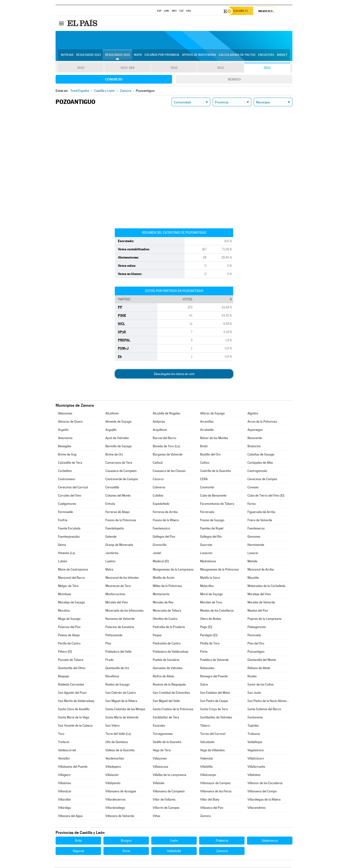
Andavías (159, 422)
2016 (174, 69)
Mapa (138, 56)
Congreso (114, 80)
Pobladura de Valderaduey (171, 652)
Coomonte (207, 488)
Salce (204, 685)
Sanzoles (159, 726)
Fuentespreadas (69, 537)
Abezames (65, 414)
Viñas (156, 817)
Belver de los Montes (214, 439)
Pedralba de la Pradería (169, 628)
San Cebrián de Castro (121, 693)
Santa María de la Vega (74, 718)
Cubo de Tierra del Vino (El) (266, 496)
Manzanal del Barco (71, 578)
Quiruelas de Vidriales (168, 669)
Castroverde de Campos (122, 480)
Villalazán (112, 776)
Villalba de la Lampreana (170, 776)
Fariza (252, 504)
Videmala (207, 759)
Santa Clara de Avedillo (74, 710)
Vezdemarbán (115, 759)
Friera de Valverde (260, 521)
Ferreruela (207, 513)
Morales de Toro (211, 603)
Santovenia (255, 718)
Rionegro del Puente (214, 677)
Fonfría (63, 521)
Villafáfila (206, 767)
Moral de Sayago (211, 595)
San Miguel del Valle (166, 702)
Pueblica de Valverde (214, 661)
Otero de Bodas (211, 619)
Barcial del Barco (164, 439)
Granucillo (160, 546)
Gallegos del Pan (164, 537)
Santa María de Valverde (122, 718)
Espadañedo (161, 504)
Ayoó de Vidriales (117, 439)
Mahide (252, 562)
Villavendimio (257, 808)
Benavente (255, 439)
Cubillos (158, 496)
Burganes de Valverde (168, 455)
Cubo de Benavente (213, 496)
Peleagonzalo (257, 628)
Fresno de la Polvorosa (121, 521)
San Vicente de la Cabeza (75, 726)
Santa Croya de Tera (214, 710)
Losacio (253, 554)
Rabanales (207, 669)
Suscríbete (243, 11)
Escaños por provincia (162, 56)
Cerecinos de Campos (262, 480)
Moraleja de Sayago (71, 603)
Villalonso (65, 784)
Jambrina (112, 554)
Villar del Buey (210, 800)
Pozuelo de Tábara (71, 661)
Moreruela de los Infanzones (124, 611)
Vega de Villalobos (212, 751)
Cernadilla (112, 488)
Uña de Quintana (117, 743)
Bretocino (254, 447)
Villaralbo (64, 800)
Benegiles (65, 447)
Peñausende (114, 636)
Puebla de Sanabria (166, 661)
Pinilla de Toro (210, 644)
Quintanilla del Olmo (72, 669)
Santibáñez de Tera (166, 718)
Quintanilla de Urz (117, 669)
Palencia (222, 841)
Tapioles (253, 726)
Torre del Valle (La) (118, 734)
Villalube (159, 784)
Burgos (126, 841)
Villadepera (113, 767)
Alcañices (112, 414)
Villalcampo (208, 776)
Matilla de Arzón (164, 578)
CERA (204, 480)
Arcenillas (207, 422)
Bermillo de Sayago (119, 447)
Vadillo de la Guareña (167, 743)
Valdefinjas (255, 743)
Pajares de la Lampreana (265, 619)
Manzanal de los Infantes (122, 578)
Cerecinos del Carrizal (73, 488)
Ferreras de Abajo (117, 513)
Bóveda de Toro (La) (166, 447)
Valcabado (207, 743)
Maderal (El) (161, 562)
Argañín (63, 430)
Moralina (64, 611)
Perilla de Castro (69, 644)
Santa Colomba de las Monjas (125, 710)
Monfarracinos (115, 595)
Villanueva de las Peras (216, 792)
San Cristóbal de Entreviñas (171, 693)
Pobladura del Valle (118, 652)
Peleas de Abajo (69, 636)
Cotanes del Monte (118, 496)
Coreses (253, 488)
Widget (282, 56)
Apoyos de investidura (199, 56)
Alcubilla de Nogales (167, 414)
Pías (108, 644)
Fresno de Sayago (212, 521)
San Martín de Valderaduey (76, 702)
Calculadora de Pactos (237, 56)
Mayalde (253, 578)
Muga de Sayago (69, 619)
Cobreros (159, 488)
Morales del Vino (117, 603)
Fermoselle (65, 513)
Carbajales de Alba (260, 463)
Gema (62, 546)
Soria (126, 852)
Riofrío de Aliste (163, 677)
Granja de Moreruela (119, 546)
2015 (221, 69)
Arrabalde (207, 430)
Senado (234, 80)
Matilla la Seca (210, 578)
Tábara (205, 726)
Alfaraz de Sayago (212, 414)
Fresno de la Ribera (166, 521)
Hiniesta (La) (67, 554)
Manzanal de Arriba (261, 570)
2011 (267, 69)
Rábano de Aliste (259, 669)
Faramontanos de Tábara (217, 504)
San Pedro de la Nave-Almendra (269, 702)
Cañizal (158, 463)
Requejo (64, 677)
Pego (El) (206, 628)
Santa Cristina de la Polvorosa (173, 710)
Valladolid (174, 852)
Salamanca (270, 841)
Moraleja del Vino (259, 595)
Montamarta (161, 595)
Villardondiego (115, 808)
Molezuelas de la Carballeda (266, 587)
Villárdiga (64, 808)
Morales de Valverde (261, 603)
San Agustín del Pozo (72, 693)
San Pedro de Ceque (214, 702)
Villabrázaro (256, 759)
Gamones (254, 537)
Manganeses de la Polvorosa (219, 570)
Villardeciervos (116, 800)
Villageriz (64, 776)
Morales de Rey (163, 603)
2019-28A (127, 69)
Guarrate (206, 546)
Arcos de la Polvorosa (262, 422)
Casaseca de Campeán (121, 472)
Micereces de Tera (118, 587)
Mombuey (65, 595)
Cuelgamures (67, 504)
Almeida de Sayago (118, 422)
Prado (109, 661)
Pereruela (254, 636)
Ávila (78, 841)
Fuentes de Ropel (212, 529)
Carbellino (65, 472)
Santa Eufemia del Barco (264, 710)
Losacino (206, 554)
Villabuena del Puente (73, 767)
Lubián (63, 562)
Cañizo (205, 463)
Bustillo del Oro (210, 455)
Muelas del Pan (258, 611)
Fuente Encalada (69, 529)
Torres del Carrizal (213, 734)
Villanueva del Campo (262, 792)
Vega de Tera (162, 751)
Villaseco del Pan (212, 808)
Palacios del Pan (69, 628)
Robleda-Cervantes (71, 685)
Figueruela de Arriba (261, 513)
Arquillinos (160, 430)
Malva (109, 570)
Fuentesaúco (161, 529)
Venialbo (64, 759)
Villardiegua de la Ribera (264, 800)
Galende (111, 537)
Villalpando (113, 784)
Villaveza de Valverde (120, 817)
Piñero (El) (65, 652)
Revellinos (112, 677)
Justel (157, 554)
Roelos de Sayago (117, 685)
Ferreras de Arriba (165, 513)
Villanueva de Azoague (121, 792)
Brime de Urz (114, 455)
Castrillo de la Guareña (215, 472)
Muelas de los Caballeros (217, 611)
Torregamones (163, 734)
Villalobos (254, 776)
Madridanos (208, 562)
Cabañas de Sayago (261, 455)
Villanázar (65, 792)
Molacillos (207, 587)
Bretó (204, 447)
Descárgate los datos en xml (174, 375)
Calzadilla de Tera (70, 463)
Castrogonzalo (257, 472)
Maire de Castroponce (73, 570)
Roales (252, 677)
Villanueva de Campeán (169, 792)
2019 (81, 69)
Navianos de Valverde (120, 619)
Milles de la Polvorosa (167, 587)
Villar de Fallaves (164, 800)
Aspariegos (255, 430)
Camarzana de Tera (119, 463)
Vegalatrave (256, 751)
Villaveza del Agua (70, 817)
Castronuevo (67, 480)
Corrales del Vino (70, 496)
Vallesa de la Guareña (120, 751)
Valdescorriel (67, 751)
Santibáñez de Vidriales (216, 718)
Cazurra (158, 480)
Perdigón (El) (209, 636)
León (174, 841)
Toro (61, 734)
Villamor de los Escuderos (265, 784)
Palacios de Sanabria (120, 628)
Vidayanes (160, 759)
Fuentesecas (256, 529)
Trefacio (64, 743)
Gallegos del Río (211, 537)
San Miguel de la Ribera (121, 702)
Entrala (110, 504)
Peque (157, 636)
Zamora (205, 817)
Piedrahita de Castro (167, 644)
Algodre (253, 414)
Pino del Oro (256, 644)
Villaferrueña (256, 767)
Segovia (78, 852)
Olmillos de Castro (165, 619)
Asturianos (65, 439)
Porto (204, 652)
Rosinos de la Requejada (169, 685)
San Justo (254, 693)
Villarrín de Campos (166, 808)
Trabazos (254, 734)
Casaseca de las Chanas (169, 472)
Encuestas (266, 56)
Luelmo (110, 562)
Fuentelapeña (115, 529)
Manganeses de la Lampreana (173, 570)
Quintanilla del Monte (262, 661)
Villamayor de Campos (215, 784)
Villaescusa (160, 767)
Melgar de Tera (68, 587)
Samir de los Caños (261, 685)
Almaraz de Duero (70, 422)
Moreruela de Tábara (167, 611)
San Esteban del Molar (215, 693)
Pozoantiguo (256, 652)
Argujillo (111, 430)
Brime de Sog (67, 455)
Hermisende (256, 546)
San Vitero (112, 726)
